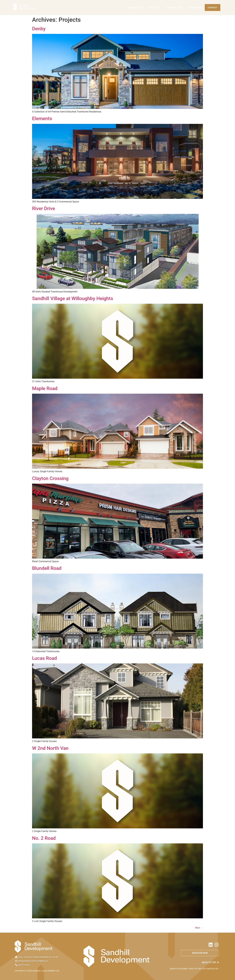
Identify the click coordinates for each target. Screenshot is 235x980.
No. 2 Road (44, 838)
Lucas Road (44, 658)
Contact (213, 7)
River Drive (44, 209)
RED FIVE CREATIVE (207, 969)
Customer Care (174, 7)
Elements (42, 119)
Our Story (154, 7)
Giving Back (195, 7)
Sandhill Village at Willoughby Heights (73, 298)
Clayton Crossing (50, 478)
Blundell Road (47, 568)
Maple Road (45, 388)
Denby (39, 29)
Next (199, 928)
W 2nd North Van (50, 748)
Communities (136, 7)
